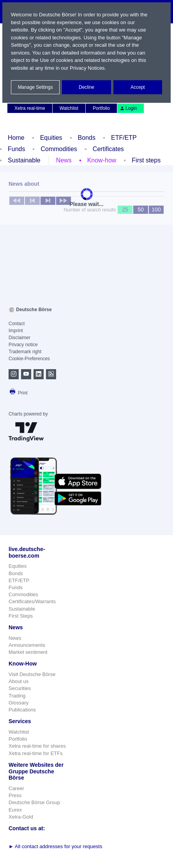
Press (15, 795)
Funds (16, 149)
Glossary (19, 703)
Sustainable (24, 160)
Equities (51, 138)
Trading (17, 696)
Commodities (59, 149)
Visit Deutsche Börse (32, 674)
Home (16, 138)
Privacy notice (23, 345)
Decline (86, 87)
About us (19, 681)
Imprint (16, 331)
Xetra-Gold (21, 817)
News (64, 160)
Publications (22, 710)
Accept (138, 87)
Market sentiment (28, 652)
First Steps (21, 616)
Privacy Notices (87, 68)
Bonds (87, 138)
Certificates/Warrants (32, 601)
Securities (20, 688)
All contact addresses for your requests (56, 846)
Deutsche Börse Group (34, 802)
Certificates (108, 149)
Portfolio (101, 108)
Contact (17, 324)
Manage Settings (35, 87)
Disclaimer (19, 338)
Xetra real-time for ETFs (36, 753)
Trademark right (25, 352)
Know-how (102, 160)
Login (128, 108)
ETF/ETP (124, 138)
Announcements (27, 645)
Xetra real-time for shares (37, 746)
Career (16, 788)
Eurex (15, 810)
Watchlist (69, 108)
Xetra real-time (30, 108)
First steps (146, 160)
